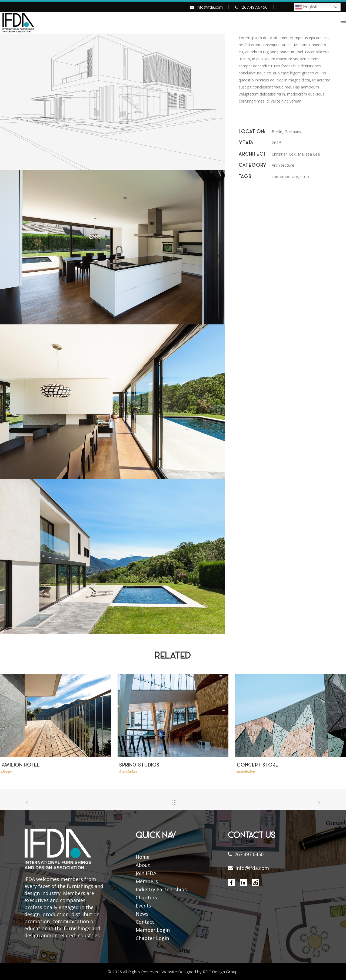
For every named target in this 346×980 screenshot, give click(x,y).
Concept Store (258, 765)
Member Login (153, 930)
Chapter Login (152, 938)
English (306, 7)
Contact (145, 922)
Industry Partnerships (161, 889)
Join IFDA (146, 873)
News (142, 914)
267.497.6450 (255, 7)
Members (147, 881)
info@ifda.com (210, 7)
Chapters (146, 897)
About (143, 865)
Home (143, 857)
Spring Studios (139, 765)
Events (143, 906)
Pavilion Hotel (21, 765)
